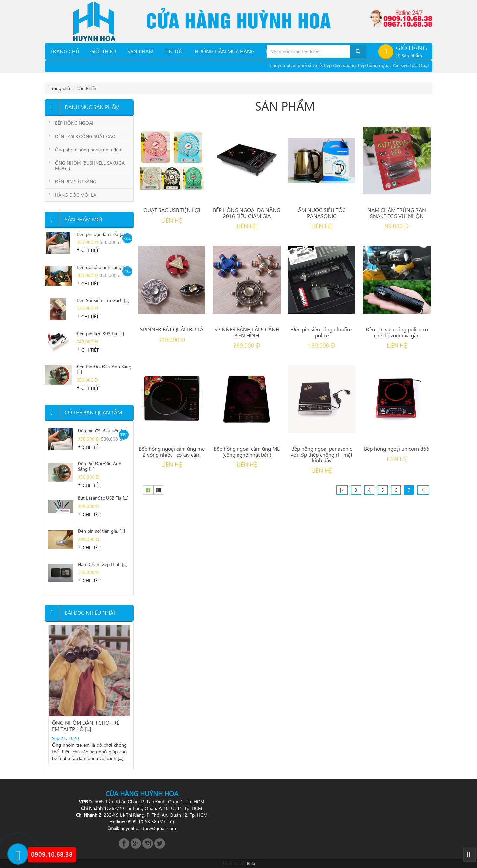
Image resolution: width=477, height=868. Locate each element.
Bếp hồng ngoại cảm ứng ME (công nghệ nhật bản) (247, 451)
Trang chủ (65, 51)
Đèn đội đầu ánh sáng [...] (102, 268)
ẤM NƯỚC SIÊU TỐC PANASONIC (322, 213)
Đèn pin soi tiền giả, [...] (101, 531)
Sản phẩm (140, 51)
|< (342, 490)
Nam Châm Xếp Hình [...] (103, 564)
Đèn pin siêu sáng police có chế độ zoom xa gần (397, 332)
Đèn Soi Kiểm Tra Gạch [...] (103, 301)
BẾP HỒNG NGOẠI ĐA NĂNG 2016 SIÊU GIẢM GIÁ (247, 213)
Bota (251, 863)
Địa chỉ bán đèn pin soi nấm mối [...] (89, 684)
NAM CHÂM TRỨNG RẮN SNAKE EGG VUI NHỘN (397, 213)
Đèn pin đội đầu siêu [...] (101, 234)
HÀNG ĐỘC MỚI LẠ (76, 195)
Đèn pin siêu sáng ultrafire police (322, 332)
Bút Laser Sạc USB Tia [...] (103, 498)
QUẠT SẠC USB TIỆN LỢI (172, 210)
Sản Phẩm (88, 88)
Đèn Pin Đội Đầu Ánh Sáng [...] (104, 369)
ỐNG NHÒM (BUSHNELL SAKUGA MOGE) (90, 165)
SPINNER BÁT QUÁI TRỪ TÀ (172, 329)
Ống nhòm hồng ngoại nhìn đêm (89, 150)
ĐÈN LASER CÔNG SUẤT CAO (85, 136)
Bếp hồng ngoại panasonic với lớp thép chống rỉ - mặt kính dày (322, 454)
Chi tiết (90, 250)
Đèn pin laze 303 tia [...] (100, 334)
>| (423, 490)
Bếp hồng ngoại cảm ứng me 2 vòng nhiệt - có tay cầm (172, 451)
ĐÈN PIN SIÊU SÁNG (76, 181)
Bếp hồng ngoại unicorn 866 (397, 448)
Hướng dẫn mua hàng (225, 51)
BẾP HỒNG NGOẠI (74, 123)
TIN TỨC (174, 51)
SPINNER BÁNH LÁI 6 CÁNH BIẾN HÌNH (247, 332)
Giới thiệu (103, 51)
